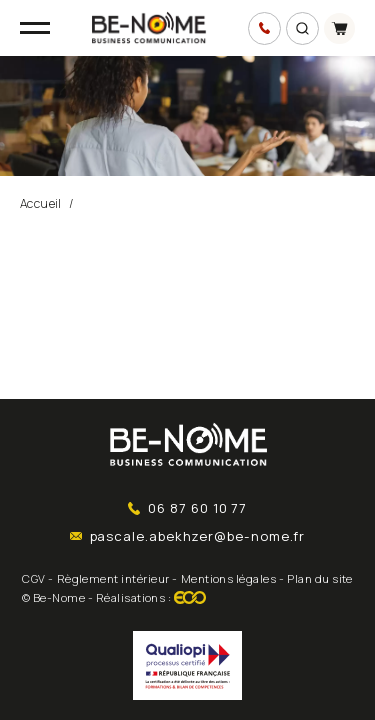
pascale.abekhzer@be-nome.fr (188, 536)
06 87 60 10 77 (188, 508)
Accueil (41, 203)
